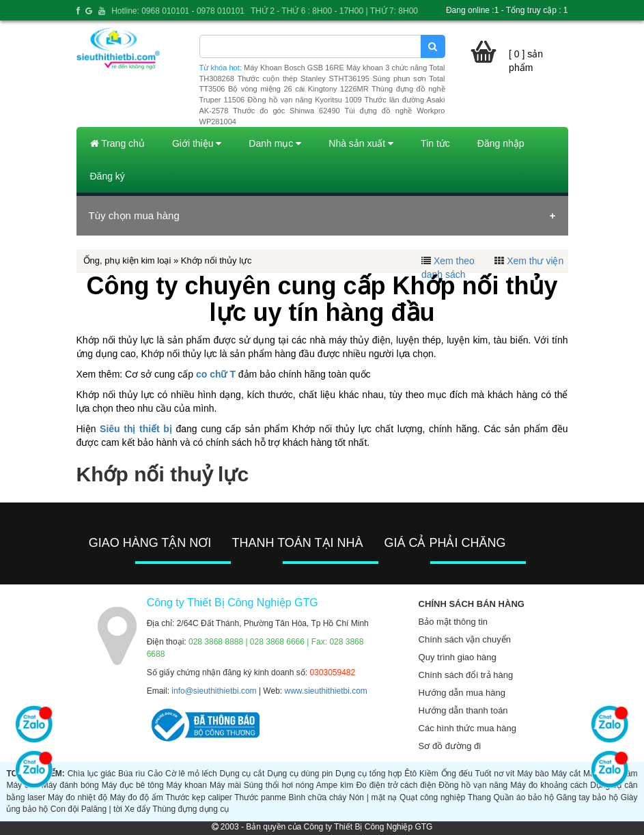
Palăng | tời (102, 809)
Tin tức (435, 143)
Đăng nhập (501, 143)
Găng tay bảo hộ (588, 797)
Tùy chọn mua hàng (134, 215)
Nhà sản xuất (361, 143)
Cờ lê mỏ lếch (191, 774)
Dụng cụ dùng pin (300, 774)
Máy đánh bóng (70, 785)
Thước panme (260, 797)
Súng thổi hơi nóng (279, 785)
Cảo (155, 774)
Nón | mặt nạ (373, 797)
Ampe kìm (335, 785)
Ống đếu (457, 774)
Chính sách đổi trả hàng (466, 675)
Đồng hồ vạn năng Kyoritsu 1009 (304, 100)
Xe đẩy (137, 809)
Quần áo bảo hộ (524, 797)
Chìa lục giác (92, 774)
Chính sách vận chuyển (465, 639)
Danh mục (275, 143)
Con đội (65, 809)
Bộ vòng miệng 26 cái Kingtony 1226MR (298, 89)
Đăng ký (108, 176)
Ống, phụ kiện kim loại (127, 260)
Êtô (410, 774)
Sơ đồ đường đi (450, 746)
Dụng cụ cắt (242, 774)
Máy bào (533, 774)
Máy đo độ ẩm (137, 797)
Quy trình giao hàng (458, 657)
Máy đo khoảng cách (549, 785)
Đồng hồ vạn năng (473, 785)
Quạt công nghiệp (432, 797)
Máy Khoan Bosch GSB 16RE (294, 68)
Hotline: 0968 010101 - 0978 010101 (178, 11)
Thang (479, 797)
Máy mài (225, 785)
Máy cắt (566, 774)
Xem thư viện (535, 261)
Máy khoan (187, 785)
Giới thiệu (197, 143)
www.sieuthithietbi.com (325, 691)
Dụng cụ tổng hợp (368, 774)
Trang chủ (117, 143)
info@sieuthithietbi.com (214, 691)
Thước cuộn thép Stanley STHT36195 (303, 79)
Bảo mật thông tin (453, 622)
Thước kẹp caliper (198, 797)
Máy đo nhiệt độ (78, 797)
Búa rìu (131, 774)
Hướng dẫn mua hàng (462, 693)
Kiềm (429, 774)
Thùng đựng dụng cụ (191, 809)
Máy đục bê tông (133, 785)
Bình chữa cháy (317, 797)
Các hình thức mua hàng (467, 728)
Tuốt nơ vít (495, 774)
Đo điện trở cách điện (396, 785)
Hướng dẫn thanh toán (463, 710)
